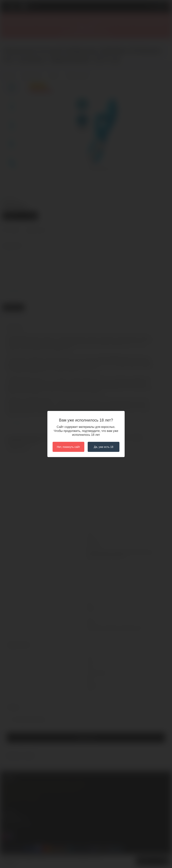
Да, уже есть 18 (104, 447)
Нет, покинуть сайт (69, 447)
